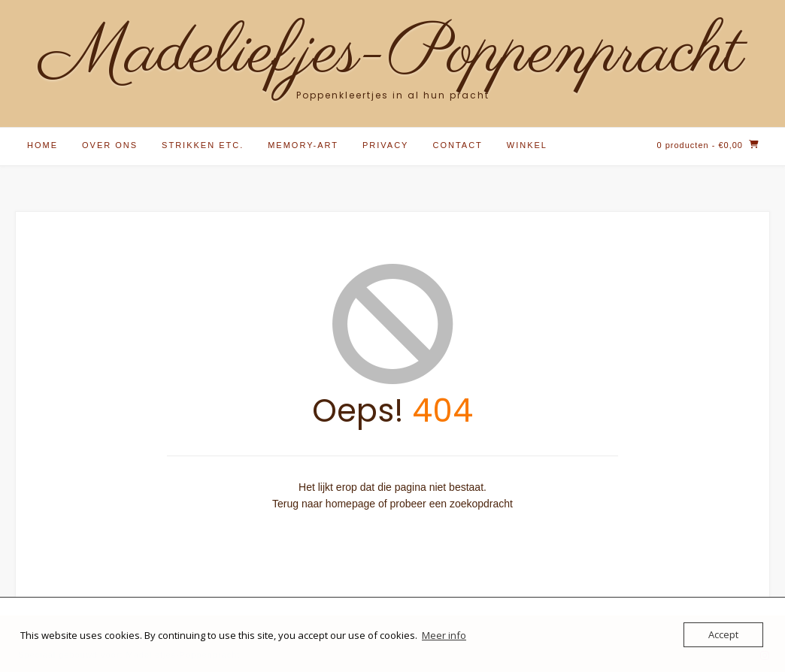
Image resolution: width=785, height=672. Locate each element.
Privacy (385, 145)
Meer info (444, 635)
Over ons (110, 145)
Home (42, 145)
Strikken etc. (203, 145)
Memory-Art (303, 145)
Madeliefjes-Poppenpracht (392, 54)
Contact (457, 145)
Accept (723, 634)
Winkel (527, 145)
